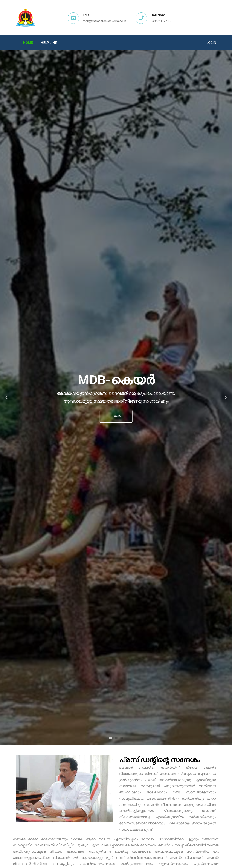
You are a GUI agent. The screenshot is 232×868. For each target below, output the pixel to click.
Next (226, 397)
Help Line (49, 43)
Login (211, 43)
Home (28, 43)
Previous (6, 397)
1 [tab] (110, 738)
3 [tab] (122, 738)
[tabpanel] (116, 397)
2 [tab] (116, 738)
